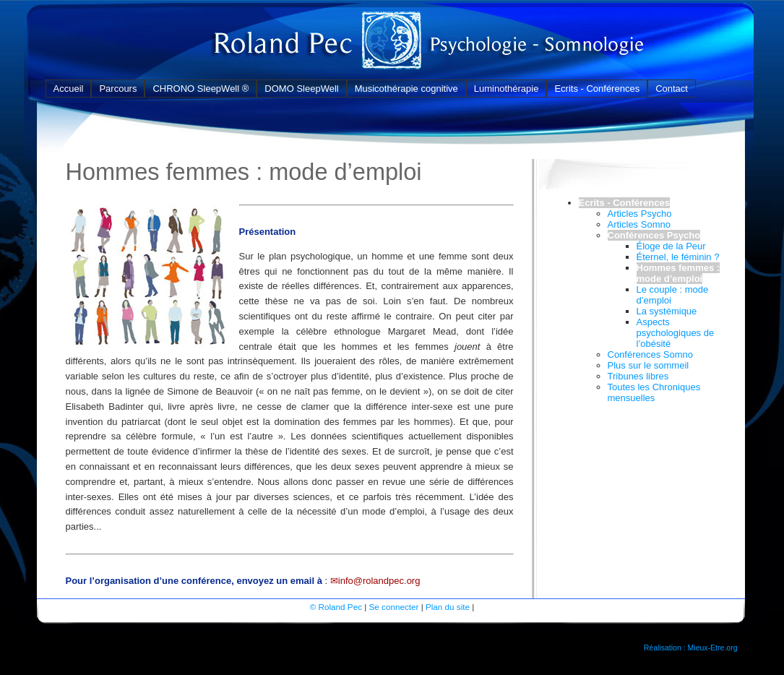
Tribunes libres (638, 376)
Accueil (69, 89)
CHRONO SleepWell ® (201, 89)
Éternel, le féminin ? (678, 257)
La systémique (667, 311)
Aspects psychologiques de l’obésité (676, 333)
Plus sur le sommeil (649, 365)
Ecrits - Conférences (597, 89)
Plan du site (448, 607)
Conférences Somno (651, 354)
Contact (672, 89)
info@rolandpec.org (379, 581)
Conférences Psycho (654, 235)
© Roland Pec (336, 607)
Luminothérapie (507, 89)
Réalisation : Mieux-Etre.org (691, 648)
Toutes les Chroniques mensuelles (654, 392)
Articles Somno (639, 224)
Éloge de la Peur (671, 246)
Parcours (118, 89)
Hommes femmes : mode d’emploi (679, 273)
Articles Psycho (640, 214)
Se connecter (394, 607)
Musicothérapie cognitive (406, 89)
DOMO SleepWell (301, 89)
